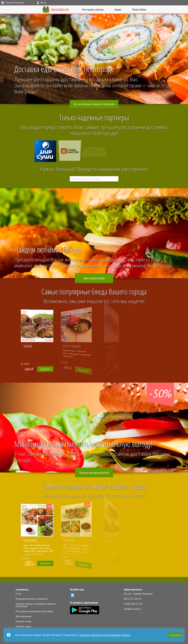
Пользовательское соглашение (32, 599)
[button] (175, 635)
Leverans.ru (22, 589)
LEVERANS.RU (56, 9)
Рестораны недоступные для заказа (34, 611)
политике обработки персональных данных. (105, 635)
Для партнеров (24, 616)
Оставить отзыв (23, 621)
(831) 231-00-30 (132, 599)
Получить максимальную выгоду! (94, 472)
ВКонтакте (72, 595)
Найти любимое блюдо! (94, 278)
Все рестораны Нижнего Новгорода (94, 104)
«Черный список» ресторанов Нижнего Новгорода (36, 605)
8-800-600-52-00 (133, 604)
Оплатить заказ (23, 626)
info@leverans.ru (133, 609)
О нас (18, 594)
